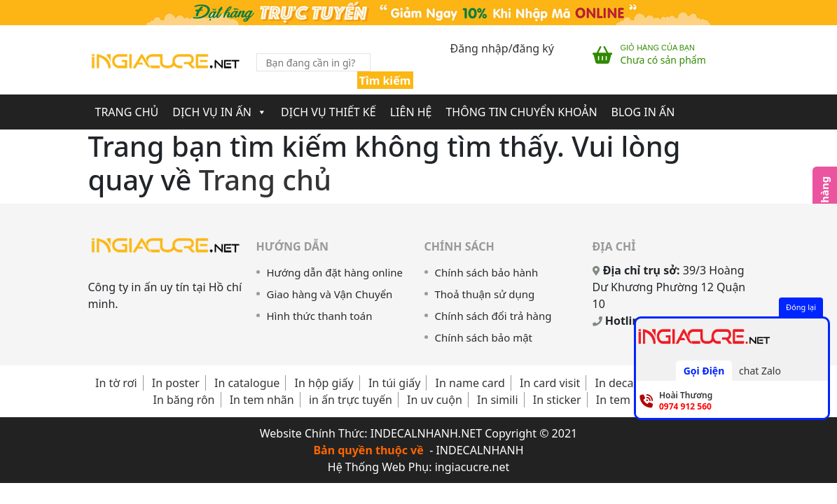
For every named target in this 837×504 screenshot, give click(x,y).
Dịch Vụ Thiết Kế (328, 112)
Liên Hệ (411, 112)
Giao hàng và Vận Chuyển (330, 294)
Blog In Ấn (643, 112)
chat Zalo (760, 371)
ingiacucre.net (472, 467)
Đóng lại (801, 307)
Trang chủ (127, 112)
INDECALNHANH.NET (426, 433)
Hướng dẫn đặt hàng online (335, 272)
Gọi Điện (704, 371)
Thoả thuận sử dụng (485, 294)
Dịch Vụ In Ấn (220, 112)
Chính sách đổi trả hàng (493, 316)
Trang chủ (265, 180)
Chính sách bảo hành (487, 272)
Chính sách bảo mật (484, 337)
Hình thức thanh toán (320, 316)
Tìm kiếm (385, 80)
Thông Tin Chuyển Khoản (521, 112)
